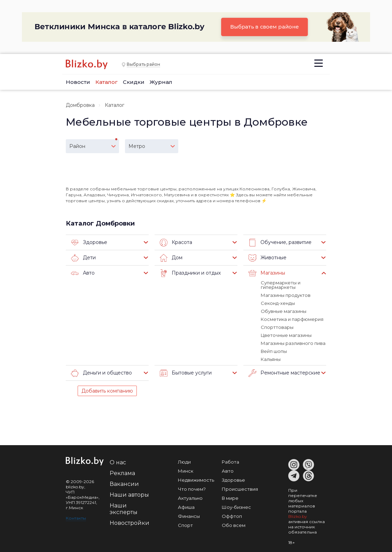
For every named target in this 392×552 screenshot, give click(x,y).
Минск (186, 471)
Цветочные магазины (286, 335)
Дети (83, 258)
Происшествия (240, 489)
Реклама (122, 473)
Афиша (186, 507)
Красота (176, 243)
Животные (268, 258)
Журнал (161, 82)
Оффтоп (232, 516)
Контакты (76, 518)
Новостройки (130, 523)
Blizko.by (298, 516)
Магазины (267, 273)
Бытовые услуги (186, 373)
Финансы (189, 516)
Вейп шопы (274, 351)
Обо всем (234, 525)
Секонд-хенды (278, 303)
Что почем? (192, 489)
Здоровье (89, 243)
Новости (78, 82)
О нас (118, 462)
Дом (171, 258)
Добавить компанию (107, 391)
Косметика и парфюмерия (292, 319)
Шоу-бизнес (236, 507)
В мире (230, 498)
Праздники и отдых (190, 273)
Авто (83, 273)
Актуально (190, 498)
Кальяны (271, 359)
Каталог (107, 82)
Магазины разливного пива (293, 343)
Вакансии (124, 484)
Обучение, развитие (280, 243)
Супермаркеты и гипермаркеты (281, 285)
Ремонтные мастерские (284, 373)
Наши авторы (129, 495)
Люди (184, 462)
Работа (230, 462)
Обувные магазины (284, 311)
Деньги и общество (101, 373)
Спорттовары (277, 327)
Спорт (185, 525)
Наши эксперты (124, 509)
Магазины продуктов (286, 295)
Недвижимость (196, 480)
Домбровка (80, 105)
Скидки (134, 82)
